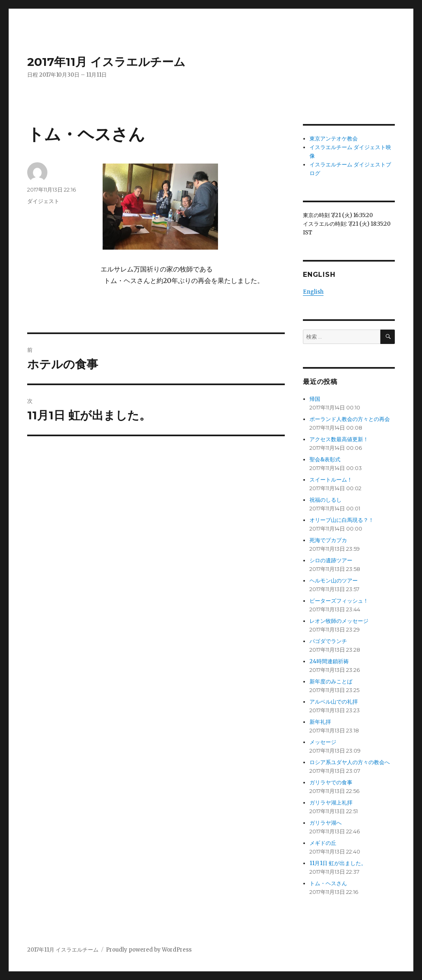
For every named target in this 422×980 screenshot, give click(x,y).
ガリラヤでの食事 (331, 774)
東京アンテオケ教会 (334, 139)
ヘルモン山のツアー (334, 572)
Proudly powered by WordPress (149, 941)
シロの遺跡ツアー (331, 552)
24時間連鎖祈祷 (329, 653)
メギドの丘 (323, 834)
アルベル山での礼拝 (334, 693)
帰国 (315, 390)
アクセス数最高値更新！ (339, 431)
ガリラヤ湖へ (326, 814)
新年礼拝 (320, 713)
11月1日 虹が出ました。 (338, 855)
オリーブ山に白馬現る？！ (342, 511)
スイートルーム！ (331, 471)
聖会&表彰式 (325, 451)
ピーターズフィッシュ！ (339, 592)
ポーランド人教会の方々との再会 (350, 410)
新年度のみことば (331, 673)
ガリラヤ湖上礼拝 (331, 794)
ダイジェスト (43, 201)
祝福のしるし (326, 491)
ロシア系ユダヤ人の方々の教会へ (350, 754)
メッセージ (323, 733)
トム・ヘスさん (328, 875)
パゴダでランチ (328, 633)
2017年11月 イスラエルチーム (106, 62)
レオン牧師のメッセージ (339, 612)
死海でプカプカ (328, 532)
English (313, 283)
